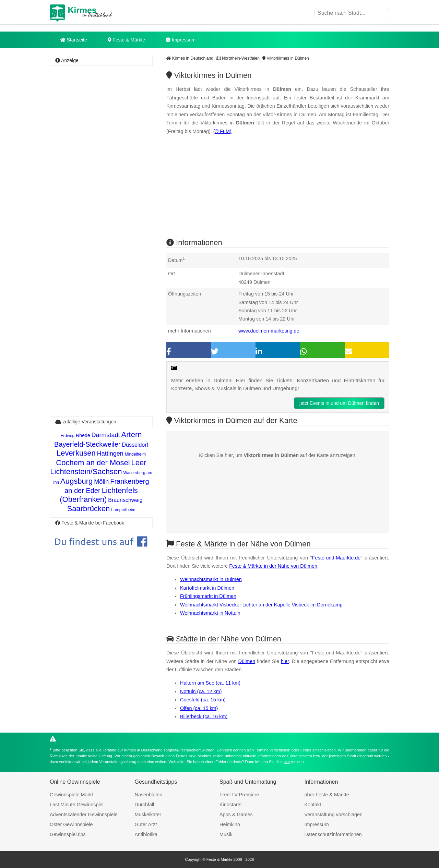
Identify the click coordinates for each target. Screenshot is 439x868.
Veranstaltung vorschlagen (334, 815)
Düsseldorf (135, 445)
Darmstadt (106, 435)
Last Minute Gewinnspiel (77, 805)
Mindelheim (135, 454)
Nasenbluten (149, 795)
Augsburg (76, 481)
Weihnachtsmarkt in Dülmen (211, 579)
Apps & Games (236, 815)
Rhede (83, 435)
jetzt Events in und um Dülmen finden (339, 403)
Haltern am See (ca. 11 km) (210, 683)
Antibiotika (146, 834)
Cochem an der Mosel (93, 463)
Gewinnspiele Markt (71, 795)
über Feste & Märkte (327, 795)
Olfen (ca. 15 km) (199, 708)
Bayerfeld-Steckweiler (87, 444)
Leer (139, 463)
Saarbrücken (89, 509)
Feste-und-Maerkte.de (336, 558)
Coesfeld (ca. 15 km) (203, 700)
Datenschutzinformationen (333, 834)
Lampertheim (123, 510)
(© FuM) (222, 131)
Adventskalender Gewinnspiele (84, 815)
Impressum (181, 40)
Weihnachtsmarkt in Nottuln (210, 613)
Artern (132, 435)
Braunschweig (125, 500)
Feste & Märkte (126, 40)
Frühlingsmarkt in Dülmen (208, 596)
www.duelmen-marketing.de (269, 331)
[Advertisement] (101, 170)
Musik (226, 834)
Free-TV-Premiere (239, 795)
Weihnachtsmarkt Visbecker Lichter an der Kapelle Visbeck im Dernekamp (261, 605)
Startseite (74, 40)
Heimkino (230, 824)
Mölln (101, 482)
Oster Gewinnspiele (71, 824)
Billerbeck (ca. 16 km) (204, 716)
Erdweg (68, 436)
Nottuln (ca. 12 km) (201, 691)
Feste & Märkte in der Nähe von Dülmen (273, 566)
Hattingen (110, 454)
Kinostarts (230, 805)
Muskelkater (148, 815)
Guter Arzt (146, 824)
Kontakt (313, 805)
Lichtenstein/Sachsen (86, 472)
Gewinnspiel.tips (68, 834)
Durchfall (145, 805)
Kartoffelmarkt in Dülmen (207, 588)
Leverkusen (76, 453)
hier (285, 661)
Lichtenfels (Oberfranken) (99, 495)
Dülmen (247, 661)
